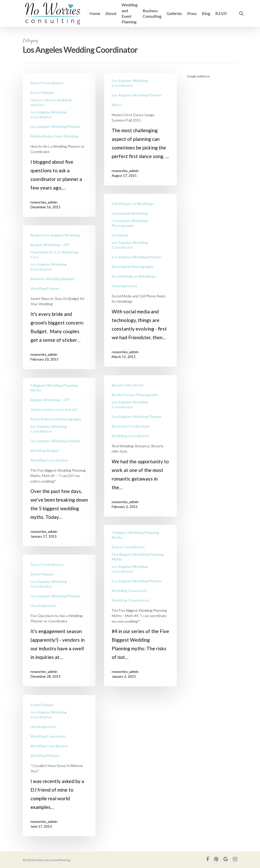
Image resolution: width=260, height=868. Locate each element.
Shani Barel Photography (133, 285)
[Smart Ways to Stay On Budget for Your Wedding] (59, 306)
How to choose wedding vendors (51, 102)
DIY (67, 253)
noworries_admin (44, 202)
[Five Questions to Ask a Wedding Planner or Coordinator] (59, 629)
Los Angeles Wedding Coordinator (49, 114)
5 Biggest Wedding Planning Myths (54, 396)
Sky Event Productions (131, 444)
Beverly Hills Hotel (127, 403)
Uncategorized (124, 304)
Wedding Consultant (129, 609)
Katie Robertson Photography (56, 428)
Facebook (120, 253)
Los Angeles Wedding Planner (55, 126)
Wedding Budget (45, 459)
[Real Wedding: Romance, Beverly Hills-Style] (140, 464)
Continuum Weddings (130, 231)
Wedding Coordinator (131, 454)
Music (117, 105)
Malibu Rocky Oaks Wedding (55, 136)
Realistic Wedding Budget (53, 287)
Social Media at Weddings (134, 294)
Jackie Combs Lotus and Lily (54, 418)
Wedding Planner (45, 297)
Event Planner (42, 92)
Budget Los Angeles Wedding (55, 244)
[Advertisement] (212, 159)
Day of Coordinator (47, 83)
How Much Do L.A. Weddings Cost (55, 263)
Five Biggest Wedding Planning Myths (138, 575)
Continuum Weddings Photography (130, 241)
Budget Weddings (46, 253)
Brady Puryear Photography (135, 413)
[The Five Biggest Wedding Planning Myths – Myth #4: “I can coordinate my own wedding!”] (140, 624)
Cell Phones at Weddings (133, 222)
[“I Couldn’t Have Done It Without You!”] (59, 774)
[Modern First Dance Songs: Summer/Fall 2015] (140, 129)
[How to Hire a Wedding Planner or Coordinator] (59, 145)
